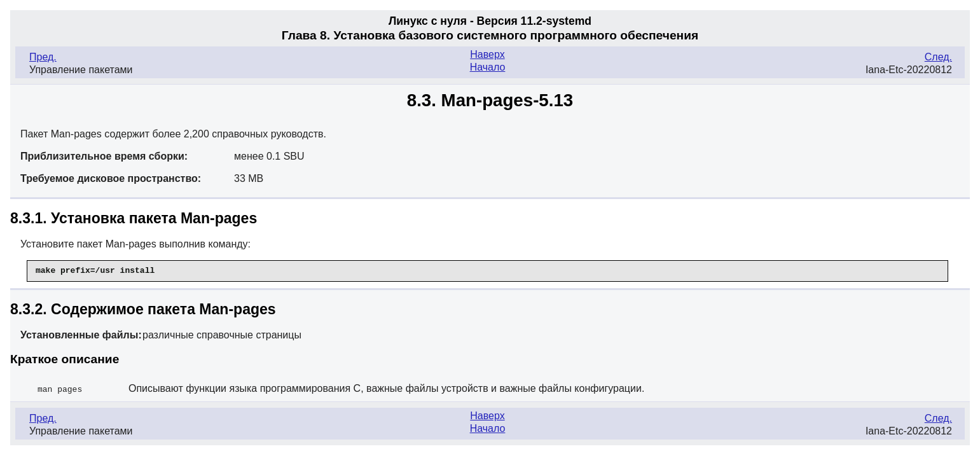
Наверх (487, 54)
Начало (488, 67)
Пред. (43, 57)
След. (938, 57)
